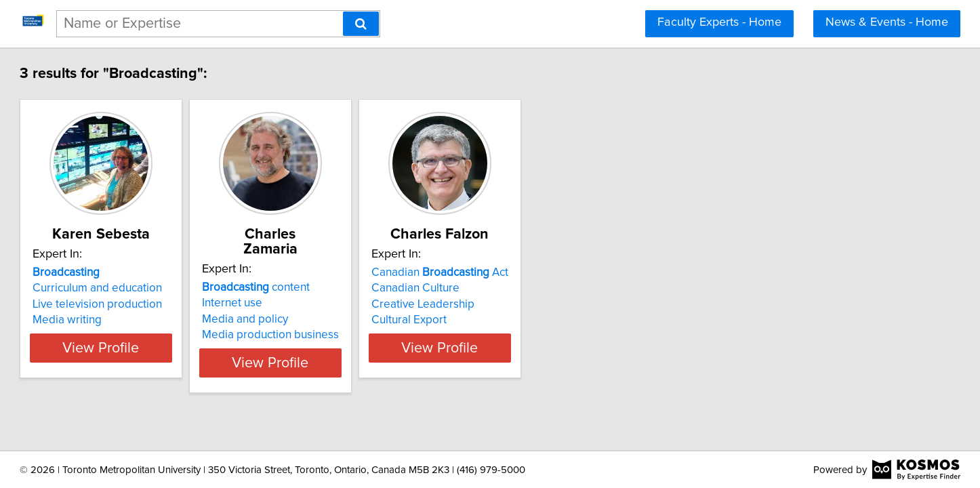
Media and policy (343, 304)
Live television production (161, 304)
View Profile (182, 348)
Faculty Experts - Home (719, 22)
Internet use (330, 288)
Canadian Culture (547, 288)
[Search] (361, 24)
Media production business (368, 320)
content (353, 272)
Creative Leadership (554, 304)
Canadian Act (571, 272)
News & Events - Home (887, 22)
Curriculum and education (161, 288)
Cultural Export (540, 320)
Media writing (131, 320)
